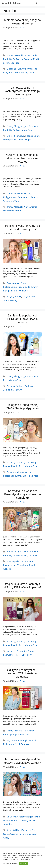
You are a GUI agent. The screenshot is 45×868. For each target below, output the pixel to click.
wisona (33, 73)
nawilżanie (9, 211)
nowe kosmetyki (20, 740)
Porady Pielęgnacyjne (17, 126)
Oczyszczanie (31, 55)
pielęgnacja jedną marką (19, 472)
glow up (22, 69)
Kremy (10, 55)
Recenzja (8, 380)
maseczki (18, 207)
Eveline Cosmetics (15, 136)
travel (32, 565)
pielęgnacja (9, 744)
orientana (32, 69)
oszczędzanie (10, 140)
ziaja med (33, 476)
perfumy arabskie (25, 386)
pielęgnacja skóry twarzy (15, 73)
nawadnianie (31, 207)
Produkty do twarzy (13, 59)
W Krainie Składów (12, 3)
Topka (16, 734)
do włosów (12, 817)
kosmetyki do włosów (17, 830)
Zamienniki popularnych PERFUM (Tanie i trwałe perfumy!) (22, 319)
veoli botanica (22, 744)
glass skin (11, 69)
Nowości (33, 740)
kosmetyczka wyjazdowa (15, 565)
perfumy (11, 386)
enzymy (10, 297)
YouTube (15, 63)
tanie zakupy (24, 140)
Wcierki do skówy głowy (23, 820)
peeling (13, 300)
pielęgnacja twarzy (12, 476)
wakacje (7, 569)
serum (18, 211)
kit (31, 655)
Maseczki (18, 55)
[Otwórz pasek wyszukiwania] (36, 3)
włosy (6, 838)
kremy (10, 207)
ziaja (25, 476)
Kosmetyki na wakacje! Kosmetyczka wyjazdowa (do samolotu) (22, 494)
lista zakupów (32, 136)
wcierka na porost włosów (23, 834)
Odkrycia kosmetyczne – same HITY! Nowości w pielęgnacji (22, 673)
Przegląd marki (31, 59)
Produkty (33, 126)
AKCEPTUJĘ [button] (23, 863)
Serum (6, 63)
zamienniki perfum (13, 390)
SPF (26, 555)
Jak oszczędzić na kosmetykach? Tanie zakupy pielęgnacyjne (22, 91)
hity (8, 740)
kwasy (18, 297)
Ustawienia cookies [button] (10, 863)
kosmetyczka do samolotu (20, 561)
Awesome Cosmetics (17, 651)
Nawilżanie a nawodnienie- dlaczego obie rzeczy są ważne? (22, 158)
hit (16, 655)
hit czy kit (24, 655)
